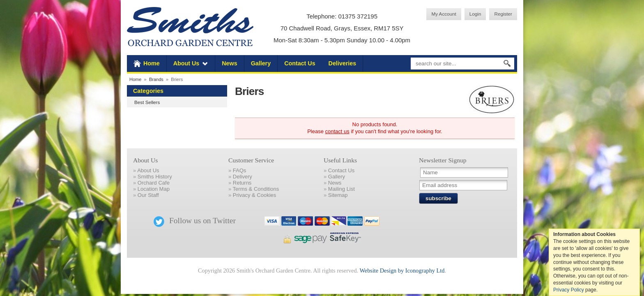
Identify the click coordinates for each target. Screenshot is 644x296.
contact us (337, 131)
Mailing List (342, 189)
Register (503, 14)
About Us (186, 63)
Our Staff (148, 195)
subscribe (438, 198)
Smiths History (155, 177)
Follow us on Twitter (195, 221)
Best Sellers (147, 102)
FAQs (240, 170)
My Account (444, 14)
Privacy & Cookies (254, 195)
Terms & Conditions (256, 189)
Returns (242, 183)
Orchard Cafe (154, 183)
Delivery (243, 177)
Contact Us (300, 63)
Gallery (261, 63)
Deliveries (343, 63)
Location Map (154, 189)
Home (152, 63)
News (229, 63)
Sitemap (338, 195)
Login (475, 14)
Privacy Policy (569, 290)
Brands (156, 79)
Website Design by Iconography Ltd (402, 271)
